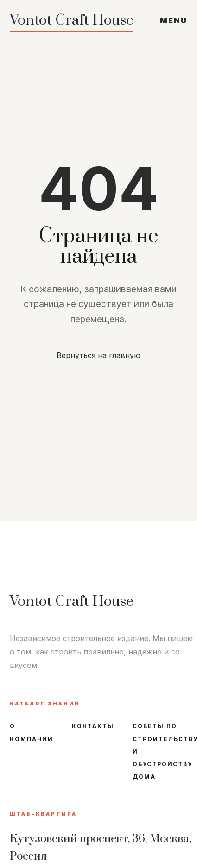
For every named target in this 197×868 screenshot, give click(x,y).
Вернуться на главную (98, 355)
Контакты (93, 726)
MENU (174, 20)
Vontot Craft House (72, 20)
